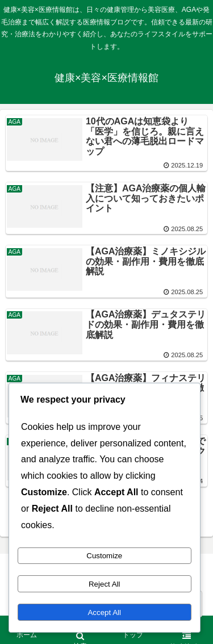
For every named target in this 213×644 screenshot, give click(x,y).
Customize (104, 556)
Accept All (104, 612)
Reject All (105, 584)
